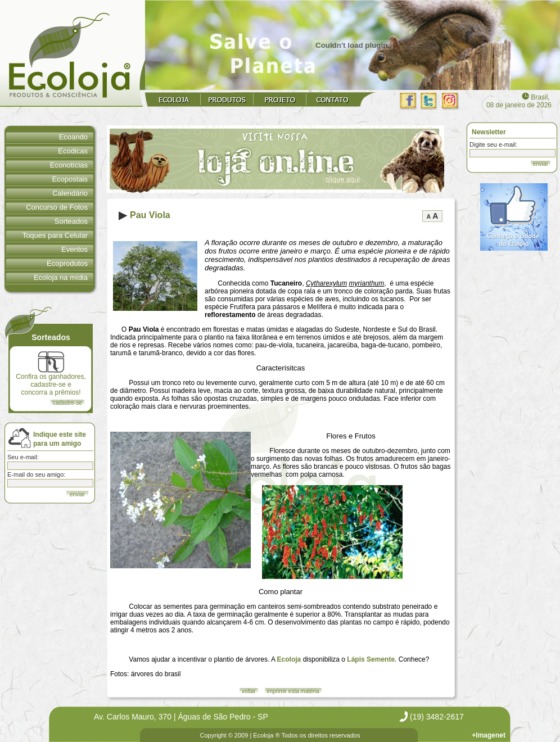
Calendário (70, 193)
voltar (249, 691)
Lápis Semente (371, 659)
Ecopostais (70, 179)
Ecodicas (73, 151)
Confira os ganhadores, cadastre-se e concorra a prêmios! (51, 374)
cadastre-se (67, 403)
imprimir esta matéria (293, 691)
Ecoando (73, 137)
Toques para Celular (55, 235)
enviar (541, 164)
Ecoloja (289, 659)
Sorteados (71, 221)
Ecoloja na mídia (61, 277)
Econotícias (69, 165)
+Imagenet (489, 735)
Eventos (74, 249)
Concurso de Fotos (57, 207)
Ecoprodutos (67, 263)
